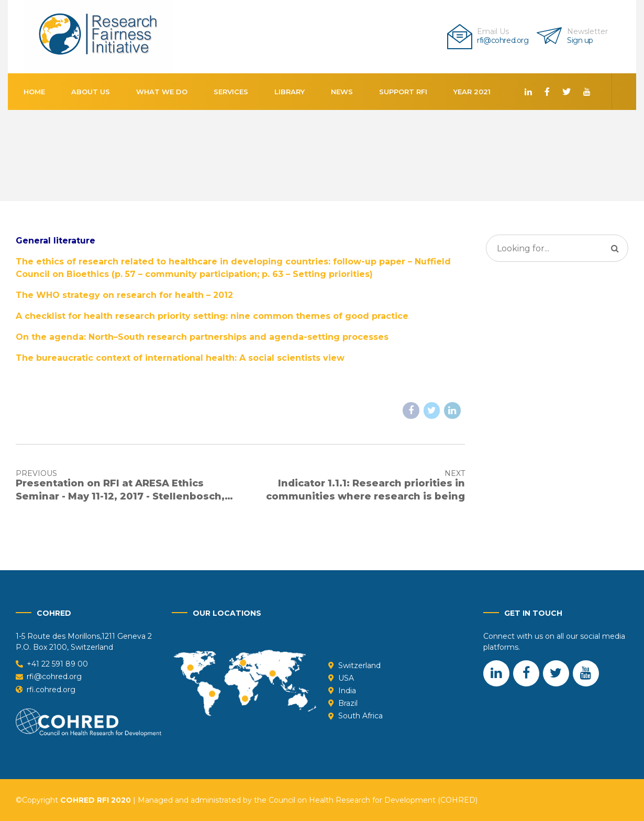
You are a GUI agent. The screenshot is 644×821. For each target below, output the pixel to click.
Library (290, 92)
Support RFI (403, 92)
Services (231, 92)
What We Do (162, 92)
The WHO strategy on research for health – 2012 (124, 295)
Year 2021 (472, 92)
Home (34, 92)
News (342, 92)
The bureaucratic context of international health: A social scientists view (180, 358)
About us (91, 92)
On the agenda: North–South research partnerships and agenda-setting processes (202, 337)
